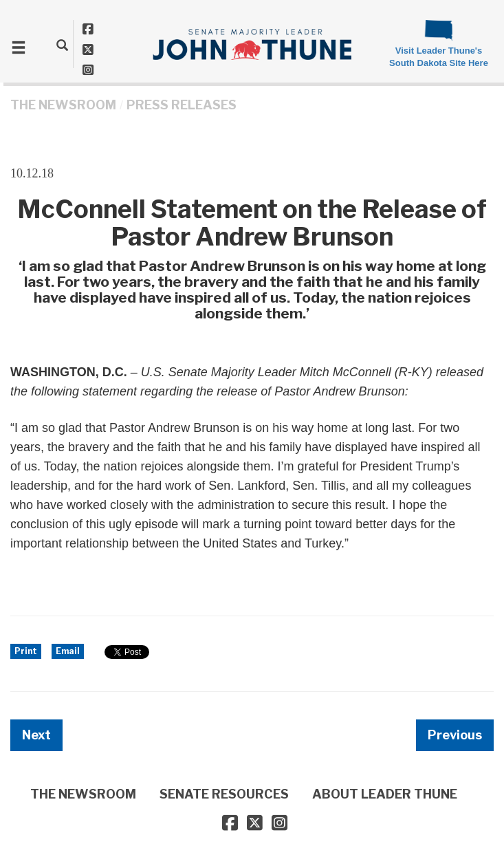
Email (68, 651)
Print (26, 651)
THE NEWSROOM (63, 105)
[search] (62, 45)
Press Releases (182, 105)
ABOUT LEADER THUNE (385, 794)
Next (36, 735)
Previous (455, 735)
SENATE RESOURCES (224, 794)
